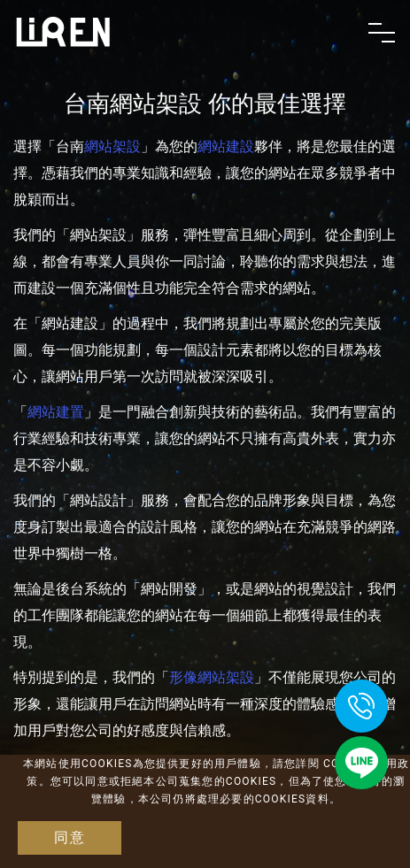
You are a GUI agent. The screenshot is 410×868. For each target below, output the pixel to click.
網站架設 (112, 146)
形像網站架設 (212, 677)
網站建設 (226, 146)
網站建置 (56, 412)
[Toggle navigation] (382, 33)
